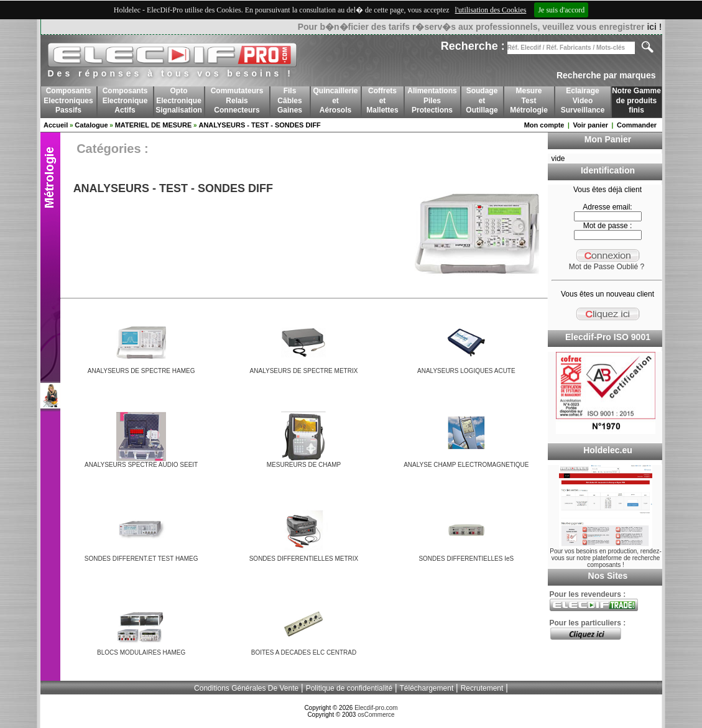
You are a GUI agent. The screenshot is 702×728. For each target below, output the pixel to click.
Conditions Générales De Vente (246, 688)
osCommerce (376, 715)
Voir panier (590, 125)
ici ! (654, 27)
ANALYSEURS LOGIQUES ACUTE (466, 371)
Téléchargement (427, 688)
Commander (637, 125)
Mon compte (544, 125)
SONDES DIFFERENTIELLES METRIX (304, 559)
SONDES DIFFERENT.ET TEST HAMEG (141, 559)
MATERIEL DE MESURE (154, 125)
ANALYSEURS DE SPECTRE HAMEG (141, 371)
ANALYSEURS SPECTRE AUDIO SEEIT (141, 465)
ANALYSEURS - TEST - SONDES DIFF (259, 125)
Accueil (56, 125)
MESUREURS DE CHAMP (304, 465)
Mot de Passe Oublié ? (607, 267)
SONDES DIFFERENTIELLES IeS (466, 559)
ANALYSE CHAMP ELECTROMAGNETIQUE (466, 465)
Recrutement (482, 688)
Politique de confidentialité (349, 688)
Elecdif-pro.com (376, 708)
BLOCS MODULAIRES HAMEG (141, 652)
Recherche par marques (606, 75)
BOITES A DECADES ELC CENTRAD (304, 652)
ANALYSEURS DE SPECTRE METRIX (304, 371)
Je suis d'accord (561, 10)
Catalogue (91, 125)
